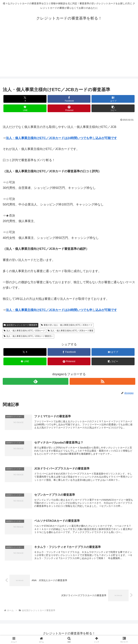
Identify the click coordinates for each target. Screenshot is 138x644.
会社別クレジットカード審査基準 (21, 325)
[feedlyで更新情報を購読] (36, 381)
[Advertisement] (69, 53)
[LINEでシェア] (25, 108)
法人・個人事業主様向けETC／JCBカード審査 (71, 331)
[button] (113, 108)
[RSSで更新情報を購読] (102, 381)
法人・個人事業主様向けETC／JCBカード (24, 331)
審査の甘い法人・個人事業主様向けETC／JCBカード (67, 325)
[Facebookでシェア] (69, 99)
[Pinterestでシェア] (69, 108)
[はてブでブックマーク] (113, 99)
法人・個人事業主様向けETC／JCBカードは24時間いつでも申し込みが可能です (61, 138)
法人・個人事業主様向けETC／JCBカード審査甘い (28, 336)
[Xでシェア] (25, 99)
